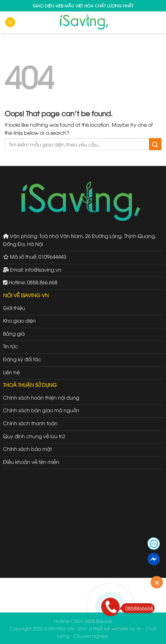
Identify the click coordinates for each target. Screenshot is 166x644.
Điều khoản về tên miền (31, 462)
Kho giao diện (19, 320)
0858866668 (137, 608)
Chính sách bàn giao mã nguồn (41, 410)
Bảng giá (14, 333)
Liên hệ (11, 372)
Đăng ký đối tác (22, 359)
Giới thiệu (14, 308)
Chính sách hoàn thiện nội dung (41, 397)
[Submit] (155, 144)
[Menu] (10, 22)
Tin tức (10, 346)
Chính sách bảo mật (27, 449)
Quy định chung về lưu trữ (34, 436)
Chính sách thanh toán (30, 423)
